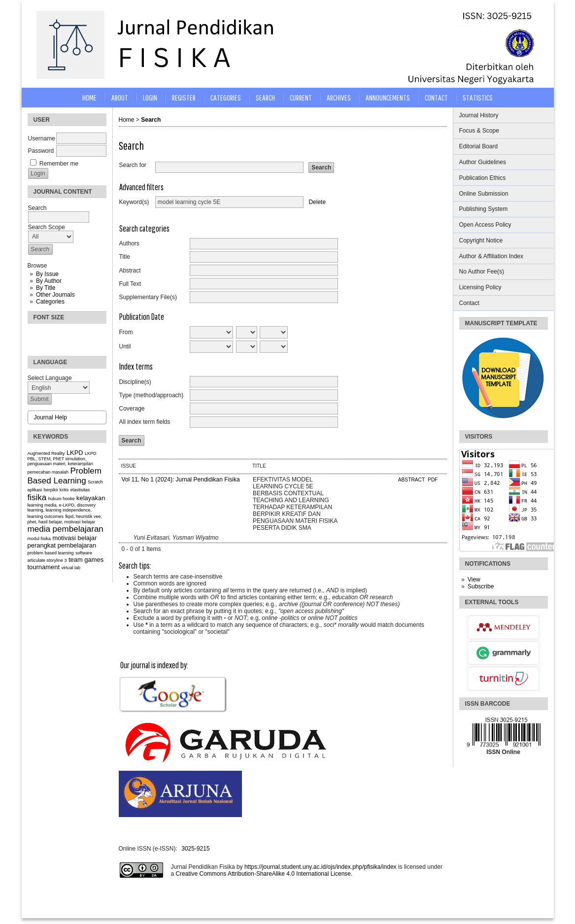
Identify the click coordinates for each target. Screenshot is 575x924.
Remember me (59, 164)
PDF (433, 480)
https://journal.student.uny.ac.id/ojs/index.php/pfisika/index (321, 867)
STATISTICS (478, 97)
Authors (129, 243)
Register (184, 97)
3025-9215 (195, 849)
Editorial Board (479, 146)
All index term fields (145, 422)
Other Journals (55, 295)
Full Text (130, 284)
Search (265, 97)
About (120, 97)
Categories (50, 302)
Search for (133, 165)
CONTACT (436, 97)
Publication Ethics (483, 178)
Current (301, 97)
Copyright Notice (481, 240)
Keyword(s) (134, 202)
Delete (317, 202)
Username (42, 138)
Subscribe (481, 586)
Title (125, 257)
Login (150, 97)
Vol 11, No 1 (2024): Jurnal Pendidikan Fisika (181, 479)
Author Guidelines (483, 162)
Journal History (479, 115)
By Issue (47, 274)
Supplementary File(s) (148, 297)
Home (89, 97)
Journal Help (51, 417)
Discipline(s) (135, 382)
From (126, 332)
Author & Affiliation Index (491, 256)
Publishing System (484, 209)
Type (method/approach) (152, 395)
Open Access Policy (485, 225)
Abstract (130, 271)
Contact (469, 303)
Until (125, 346)
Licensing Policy (480, 287)
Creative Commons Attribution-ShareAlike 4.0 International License (264, 874)
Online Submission (484, 194)
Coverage (132, 409)
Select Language (50, 378)
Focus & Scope (479, 131)
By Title (46, 288)
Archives (339, 97)
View (474, 580)
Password (41, 151)
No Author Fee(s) (482, 272)
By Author (49, 281)
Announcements (388, 97)
